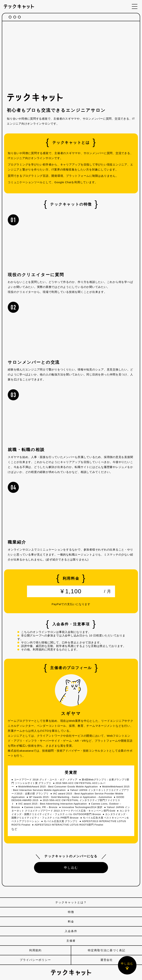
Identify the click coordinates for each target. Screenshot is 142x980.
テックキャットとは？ (71, 902)
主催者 (71, 941)
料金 (71, 921)
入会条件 (71, 931)
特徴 (71, 912)
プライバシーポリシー (35, 960)
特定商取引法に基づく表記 (107, 950)
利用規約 (35, 950)
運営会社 (107, 960)
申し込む (71, 868)
